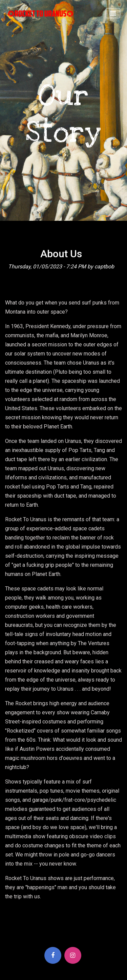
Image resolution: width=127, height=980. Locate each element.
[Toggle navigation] (113, 13)
